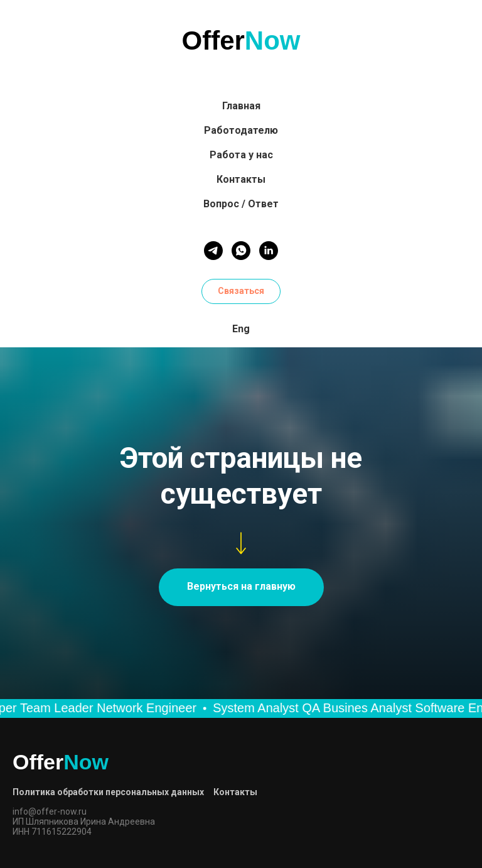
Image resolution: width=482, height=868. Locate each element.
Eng (241, 329)
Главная (241, 106)
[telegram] (213, 251)
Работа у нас (241, 155)
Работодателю (241, 130)
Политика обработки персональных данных (108, 792)
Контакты (241, 179)
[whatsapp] (241, 251)
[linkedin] (269, 251)
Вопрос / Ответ (241, 204)
